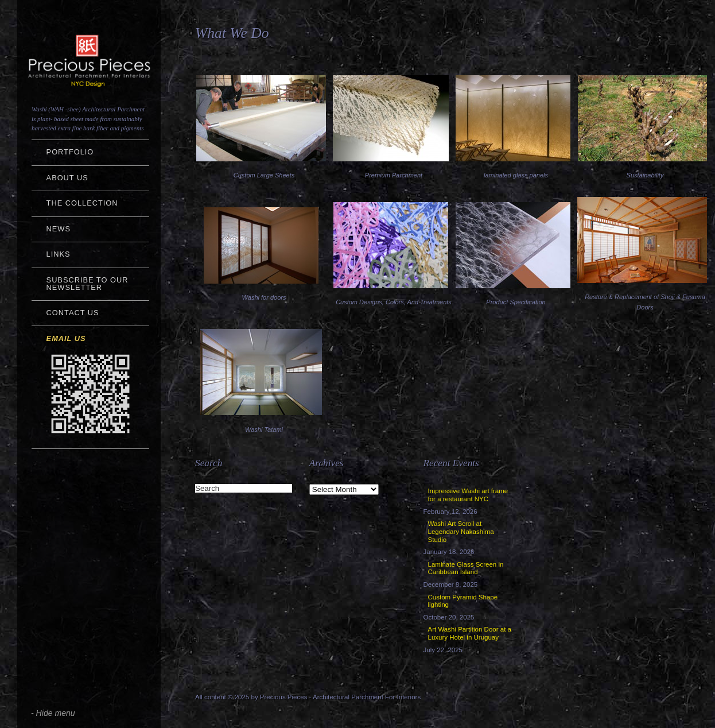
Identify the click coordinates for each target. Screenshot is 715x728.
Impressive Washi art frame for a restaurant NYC (468, 495)
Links (59, 254)
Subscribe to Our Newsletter (88, 284)
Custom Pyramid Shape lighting (463, 601)
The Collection (82, 203)
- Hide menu (53, 713)
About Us (67, 178)
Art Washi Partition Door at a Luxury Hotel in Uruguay (470, 633)
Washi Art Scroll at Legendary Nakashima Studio (461, 532)
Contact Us (73, 313)
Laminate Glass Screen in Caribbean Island (466, 568)
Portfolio (70, 152)
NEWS (59, 229)
